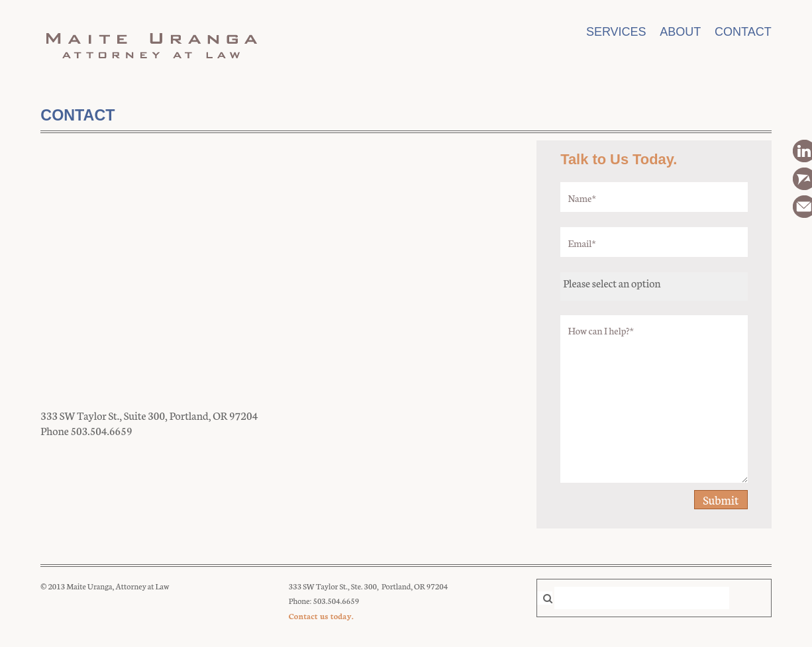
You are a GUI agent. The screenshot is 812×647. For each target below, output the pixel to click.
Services (616, 32)
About (680, 32)
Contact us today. (321, 616)
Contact (743, 32)
